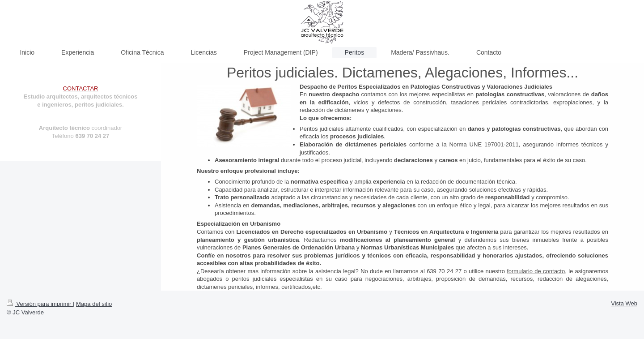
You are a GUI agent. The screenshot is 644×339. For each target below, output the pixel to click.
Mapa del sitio (94, 304)
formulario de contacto (536, 271)
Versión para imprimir (40, 304)
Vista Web (624, 303)
